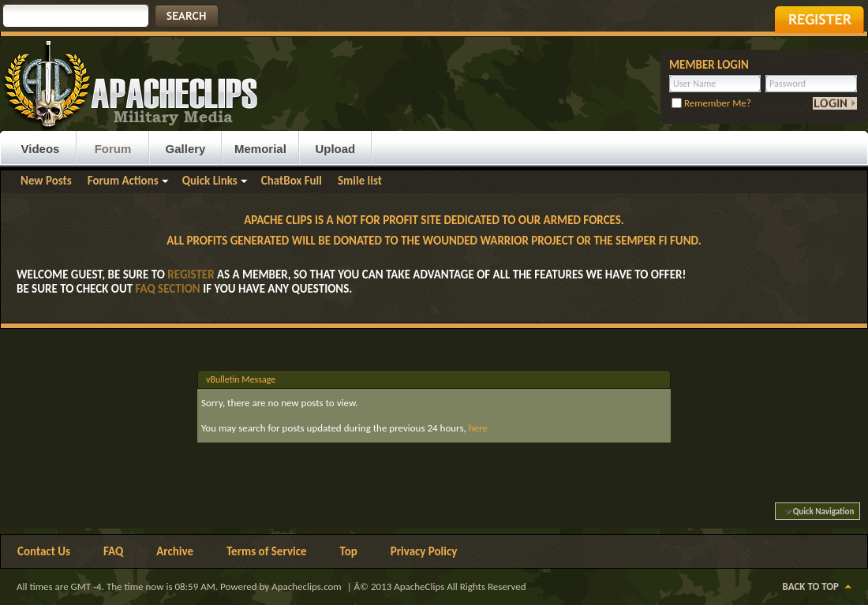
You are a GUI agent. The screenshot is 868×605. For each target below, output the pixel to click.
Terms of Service (267, 551)
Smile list (360, 181)
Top (349, 551)
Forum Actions (123, 181)
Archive (175, 551)
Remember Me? (711, 103)
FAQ (113, 551)
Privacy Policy (424, 551)
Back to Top (811, 586)
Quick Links (210, 181)
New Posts (46, 181)
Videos (41, 149)
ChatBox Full (292, 181)
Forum (113, 149)
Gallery (186, 149)
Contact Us (44, 551)
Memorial (260, 149)
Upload (335, 149)
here (478, 428)
